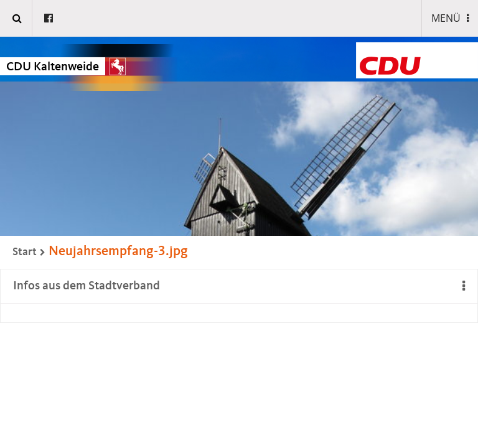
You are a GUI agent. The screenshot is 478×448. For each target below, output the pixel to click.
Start (25, 252)
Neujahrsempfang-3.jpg (118, 251)
